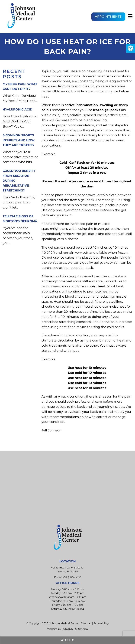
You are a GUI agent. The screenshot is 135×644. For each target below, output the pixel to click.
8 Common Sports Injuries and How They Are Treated (19, 140)
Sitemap (86, 623)
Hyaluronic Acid (17, 109)
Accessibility (101, 623)
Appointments (108, 17)
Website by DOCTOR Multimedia (67, 629)
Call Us (67, 640)
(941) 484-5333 (72, 577)
